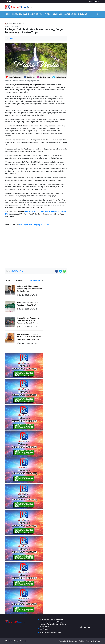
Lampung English (71, 14)
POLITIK (31, 14)
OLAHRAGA (58, 14)
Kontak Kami (73, 641)
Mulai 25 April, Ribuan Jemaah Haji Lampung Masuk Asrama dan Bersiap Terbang (30, 289)
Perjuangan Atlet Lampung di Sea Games (35, 225)
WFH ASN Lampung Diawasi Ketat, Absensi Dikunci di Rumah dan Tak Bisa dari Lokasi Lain (29, 337)
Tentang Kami (63, 641)
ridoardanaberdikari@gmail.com (49, 632)
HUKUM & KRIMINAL (44, 14)
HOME (8, 14)
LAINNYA (84, 14)
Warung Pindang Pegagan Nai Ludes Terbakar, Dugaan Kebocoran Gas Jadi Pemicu (28, 320)
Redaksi (82, 641)
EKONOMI (23, 14)
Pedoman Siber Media (93, 641)
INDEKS (15, 14)
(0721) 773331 (43, 629)
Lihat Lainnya (37, 280)
